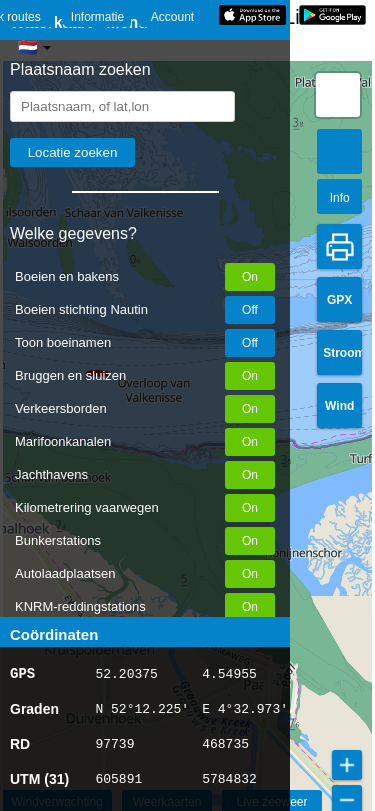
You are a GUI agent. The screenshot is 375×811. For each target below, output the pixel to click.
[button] (338, 95)
